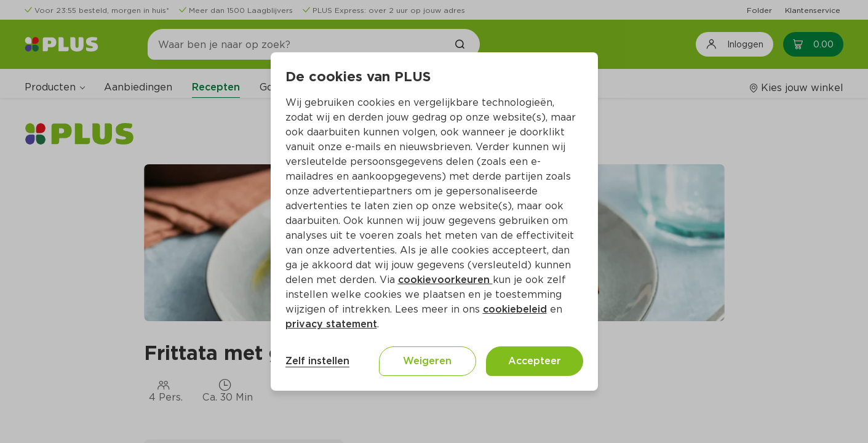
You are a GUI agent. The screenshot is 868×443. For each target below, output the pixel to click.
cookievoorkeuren (445, 280)
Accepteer (535, 361)
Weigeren (427, 361)
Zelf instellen (317, 361)
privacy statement (331, 324)
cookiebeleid (515, 309)
